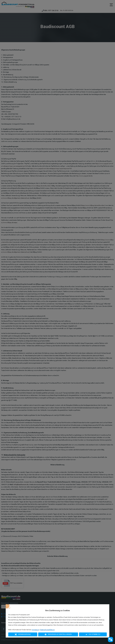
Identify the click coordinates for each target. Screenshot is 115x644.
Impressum (35, 630)
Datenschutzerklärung (47, 630)
